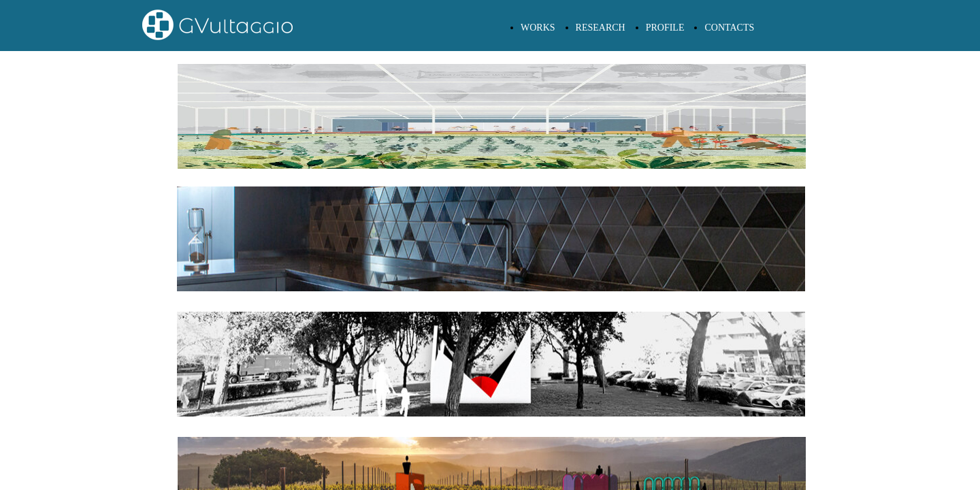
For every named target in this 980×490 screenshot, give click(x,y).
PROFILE (665, 28)
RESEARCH (601, 28)
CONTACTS (729, 28)
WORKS (538, 28)
